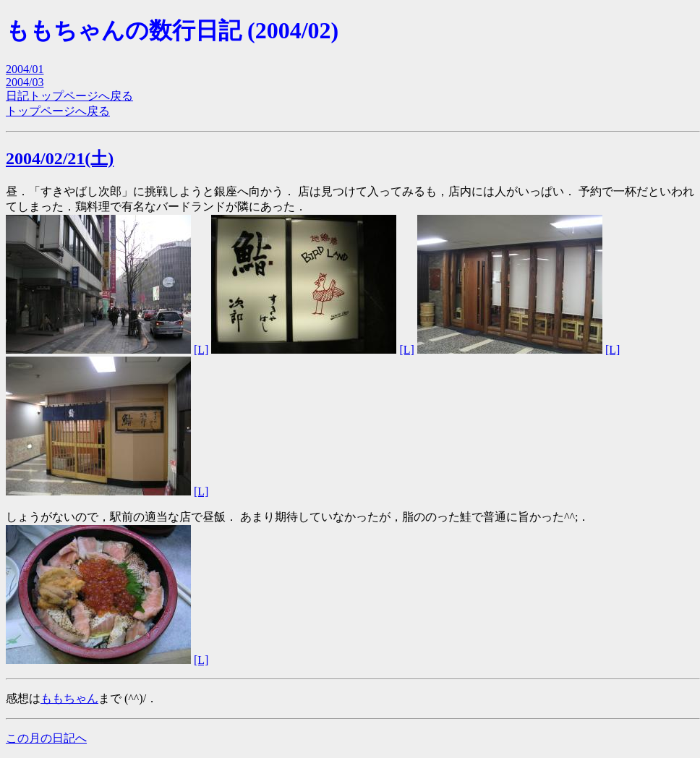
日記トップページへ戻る (69, 96)
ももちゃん (69, 698)
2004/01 (25, 69)
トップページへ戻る (58, 111)
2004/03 (25, 82)
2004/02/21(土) (60, 158)
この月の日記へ (46, 738)
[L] (201, 350)
